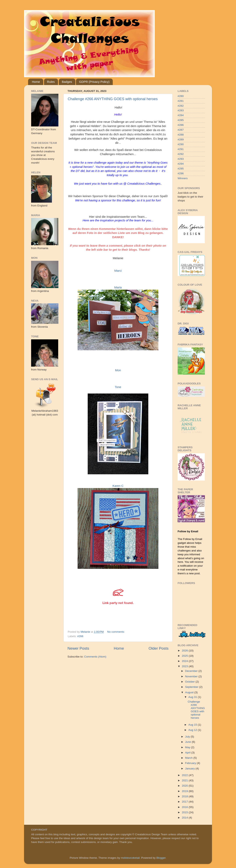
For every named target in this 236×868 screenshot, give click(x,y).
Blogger (161, 858)
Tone (118, 387)
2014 (185, 818)
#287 (181, 130)
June (188, 742)
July (188, 737)
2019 (185, 791)
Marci (118, 271)
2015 (185, 812)
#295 (181, 169)
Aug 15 (193, 725)
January (190, 769)
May (188, 747)
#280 (181, 96)
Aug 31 (193, 697)
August (190, 692)
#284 (181, 115)
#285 (181, 120)
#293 (181, 159)
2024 (185, 661)
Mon (118, 370)
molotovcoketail (130, 858)
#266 (80, 636)
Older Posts (159, 648)
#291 (181, 149)
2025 (185, 656)
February (191, 763)
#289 (181, 139)
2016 (185, 807)
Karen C (118, 486)
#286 (181, 125)
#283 (181, 110)
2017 (185, 802)
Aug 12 (193, 730)
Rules (51, 82)
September (192, 687)
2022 (185, 775)
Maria (118, 287)
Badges (67, 82)
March (189, 758)
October (190, 682)
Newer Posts (78, 648)
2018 (185, 796)
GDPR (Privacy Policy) (94, 82)
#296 (181, 173)
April (188, 753)
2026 (185, 651)
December (192, 671)
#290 (181, 144)
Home (36, 82)
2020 (185, 786)
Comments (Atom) (95, 657)
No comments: (116, 632)
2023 (185, 666)
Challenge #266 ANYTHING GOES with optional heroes (113, 99)
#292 (181, 154)
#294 (181, 164)
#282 (181, 106)
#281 (181, 101)
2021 (185, 780)
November (192, 676)
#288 (181, 135)
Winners (183, 178)
